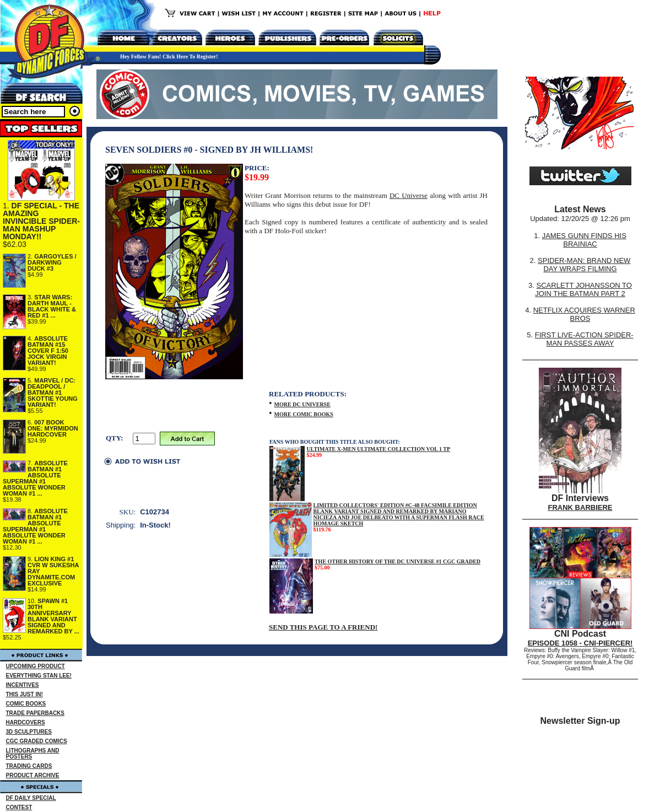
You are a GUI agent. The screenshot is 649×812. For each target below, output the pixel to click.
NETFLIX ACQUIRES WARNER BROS (584, 314)
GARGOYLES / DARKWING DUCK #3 (52, 262)
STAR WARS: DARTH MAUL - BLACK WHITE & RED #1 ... (52, 306)
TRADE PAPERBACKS (36, 713)
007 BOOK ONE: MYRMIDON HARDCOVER (53, 428)
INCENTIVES (23, 685)
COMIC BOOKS (26, 704)
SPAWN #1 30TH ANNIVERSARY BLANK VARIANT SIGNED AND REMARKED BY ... (53, 616)
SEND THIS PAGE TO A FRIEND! (323, 627)
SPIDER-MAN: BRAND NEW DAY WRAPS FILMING (584, 265)
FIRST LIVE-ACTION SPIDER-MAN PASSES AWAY (584, 339)
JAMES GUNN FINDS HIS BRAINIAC (584, 240)
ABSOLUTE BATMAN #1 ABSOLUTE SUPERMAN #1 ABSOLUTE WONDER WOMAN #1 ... (35, 478)
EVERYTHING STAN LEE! (39, 676)
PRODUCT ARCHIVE (33, 775)
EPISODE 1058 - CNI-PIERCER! (580, 643)
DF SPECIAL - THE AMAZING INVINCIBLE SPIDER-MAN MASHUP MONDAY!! (41, 221)
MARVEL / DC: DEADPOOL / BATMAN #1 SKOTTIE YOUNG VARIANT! (53, 392)
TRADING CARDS (29, 766)
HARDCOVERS (26, 722)
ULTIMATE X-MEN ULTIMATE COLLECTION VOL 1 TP (378, 449)
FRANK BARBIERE (580, 507)
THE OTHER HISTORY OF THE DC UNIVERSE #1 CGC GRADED (397, 561)
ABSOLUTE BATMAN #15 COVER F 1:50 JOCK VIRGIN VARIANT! (48, 351)
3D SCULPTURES (29, 732)
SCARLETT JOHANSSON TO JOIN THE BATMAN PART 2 (583, 289)
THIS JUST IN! (25, 694)
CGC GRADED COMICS (37, 741)
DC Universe (409, 195)
